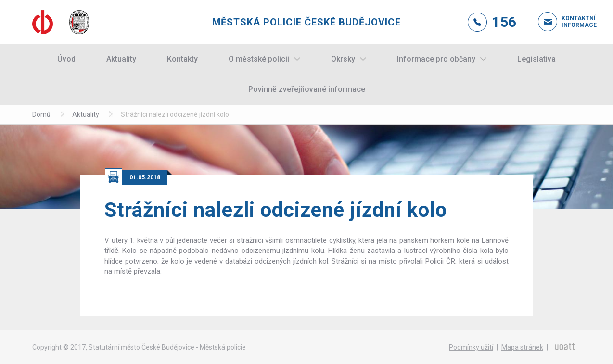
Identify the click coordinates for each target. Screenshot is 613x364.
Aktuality (121, 59)
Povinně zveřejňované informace (307, 89)
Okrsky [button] (343, 59)
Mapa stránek (522, 347)
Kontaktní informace (571, 22)
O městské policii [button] (259, 59)
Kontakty (182, 59)
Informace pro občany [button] (436, 59)
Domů (41, 114)
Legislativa (536, 59)
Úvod (66, 59)
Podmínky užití (471, 347)
